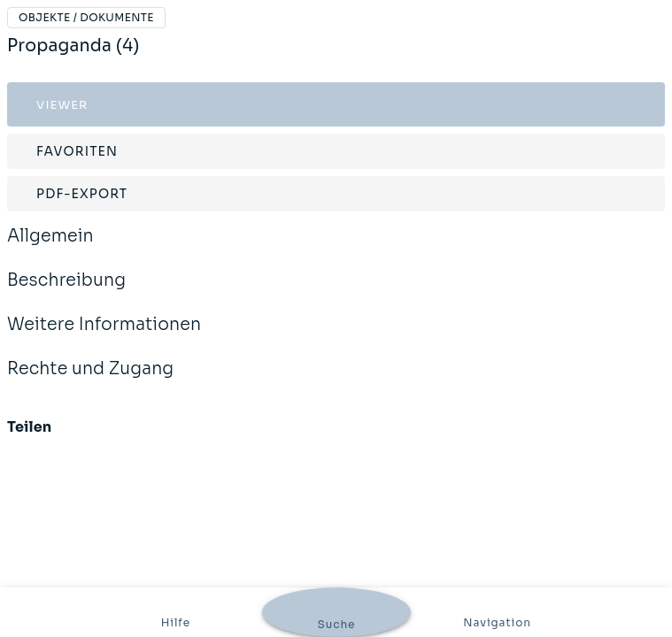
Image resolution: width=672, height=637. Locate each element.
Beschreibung (66, 292)
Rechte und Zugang (90, 380)
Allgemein (50, 248)
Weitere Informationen (104, 336)
